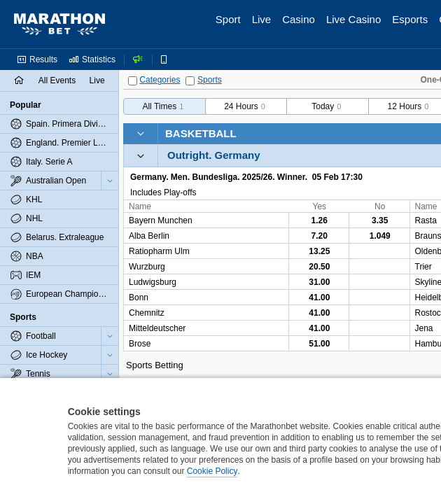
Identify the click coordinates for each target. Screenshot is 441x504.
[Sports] (190, 81)
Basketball (201, 133)
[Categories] (133, 81)
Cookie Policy (212, 471)
